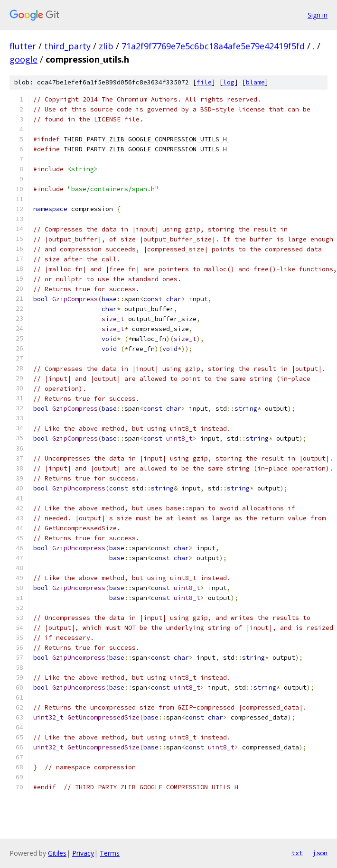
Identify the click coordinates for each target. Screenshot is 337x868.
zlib (106, 46)
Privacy (83, 853)
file (204, 82)
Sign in (318, 15)
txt (297, 853)
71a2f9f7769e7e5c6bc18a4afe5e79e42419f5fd (213, 46)
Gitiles (57, 853)
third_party (67, 46)
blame (255, 82)
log (229, 82)
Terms (110, 853)
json (320, 853)
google (23, 59)
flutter (23, 46)
